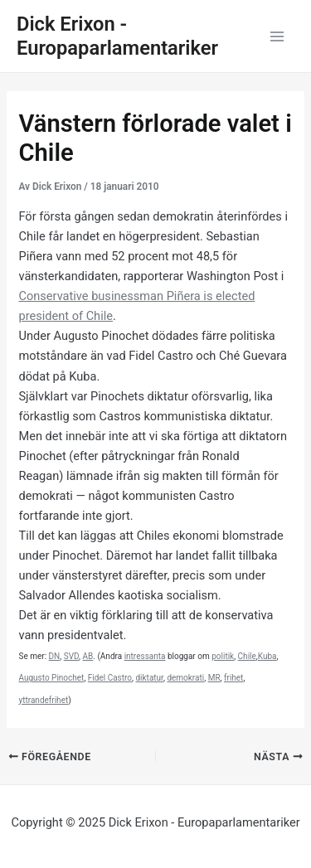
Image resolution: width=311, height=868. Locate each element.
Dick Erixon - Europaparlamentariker (117, 36)
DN (55, 656)
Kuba (267, 656)
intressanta (145, 656)
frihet (233, 678)
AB (88, 656)
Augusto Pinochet (51, 678)
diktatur (149, 678)
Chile (247, 656)
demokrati (185, 678)
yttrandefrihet (43, 700)
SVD (71, 656)
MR (214, 678)
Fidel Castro (110, 678)
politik (223, 656)
